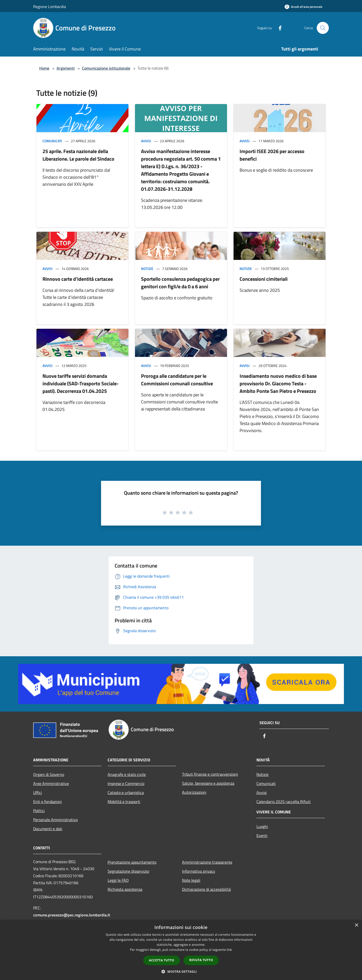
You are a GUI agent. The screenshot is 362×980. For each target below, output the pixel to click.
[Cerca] (323, 28)
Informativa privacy (199, 871)
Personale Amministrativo (55, 820)
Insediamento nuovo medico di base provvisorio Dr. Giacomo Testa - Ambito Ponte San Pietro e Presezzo (278, 383)
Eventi (262, 835)
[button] (181, 971)
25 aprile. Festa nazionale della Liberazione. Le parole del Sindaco (78, 155)
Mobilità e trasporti (124, 802)
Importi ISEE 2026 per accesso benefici (272, 155)
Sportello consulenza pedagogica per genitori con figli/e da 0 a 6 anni (180, 283)
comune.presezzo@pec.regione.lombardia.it (72, 915)
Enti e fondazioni (48, 802)
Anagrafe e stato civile (127, 774)
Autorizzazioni (194, 792)
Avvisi (146, 141)
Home (44, 68)
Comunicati (52, 141)
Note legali (191, 880)
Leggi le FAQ (118, 880)
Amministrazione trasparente (207, 862)
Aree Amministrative (51, 783)
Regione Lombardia (50, 7)
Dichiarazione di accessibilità (206, 889)
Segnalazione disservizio (128, 871)
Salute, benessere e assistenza (208, 783)
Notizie (147, 269)
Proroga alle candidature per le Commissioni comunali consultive (177, 380)
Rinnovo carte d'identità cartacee (78, 279)
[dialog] (181, 950)
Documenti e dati (48, 829)
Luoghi (262, 826)
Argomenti (66, 68)
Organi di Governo (49, 774)
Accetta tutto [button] (162, 960)
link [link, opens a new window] (229, 950)
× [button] (356, 925)
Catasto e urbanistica (126, 792)
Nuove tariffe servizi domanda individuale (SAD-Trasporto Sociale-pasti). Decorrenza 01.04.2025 (81, 383)
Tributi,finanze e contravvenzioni (210, 774)
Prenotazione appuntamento (132, 862)
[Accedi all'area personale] (303, 7)
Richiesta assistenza (125, 889)
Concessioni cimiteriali (264, 279)
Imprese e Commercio (126, 783)
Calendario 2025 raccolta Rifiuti (284, 802)
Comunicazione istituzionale (106, 68)
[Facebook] (278, 28)
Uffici (38, 792)
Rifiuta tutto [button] (201, 960)
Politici (39, 811)
